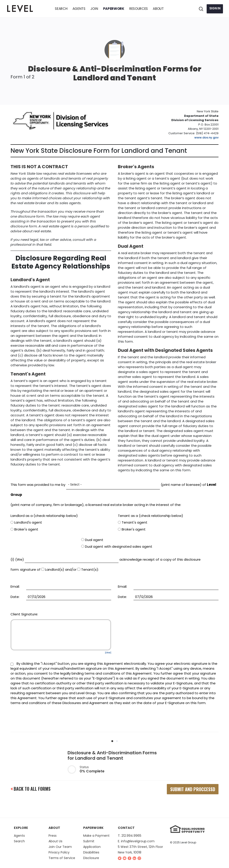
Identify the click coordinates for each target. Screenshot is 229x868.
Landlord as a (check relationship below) (44, 516)
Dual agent (92, 540)
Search (19, 845)
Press (53, 839)
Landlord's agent (26, 523)
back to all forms (31, 789)
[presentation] (114, 718)
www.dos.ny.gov (206, 137)
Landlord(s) (53, 569)
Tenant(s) (88, 569)
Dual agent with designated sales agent (117, 546)
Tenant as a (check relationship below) (151, 516)
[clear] (108, 653)
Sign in (215, 8)
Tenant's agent (133, 523)
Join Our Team (60, 850)
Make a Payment (96, 839)
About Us (55, 845)
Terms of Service (62, 862)
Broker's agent (24, 529)
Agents (19, 839)
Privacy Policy (59, 856)
